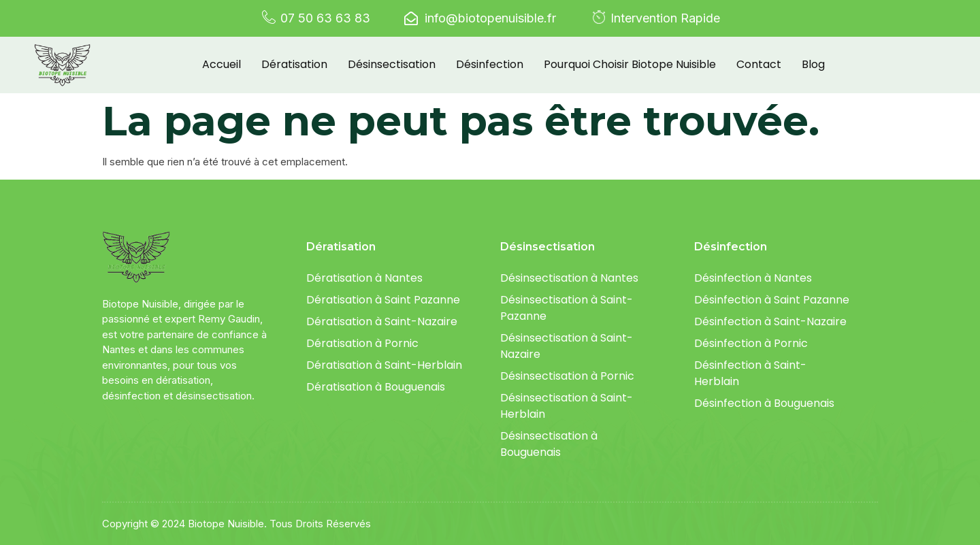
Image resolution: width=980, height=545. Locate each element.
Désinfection (490, 64)
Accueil (222, 64)
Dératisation (294, 64)
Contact (759, 64)
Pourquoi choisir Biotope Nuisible (630, 64)
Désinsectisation (392, 64)
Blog (813, 64)
